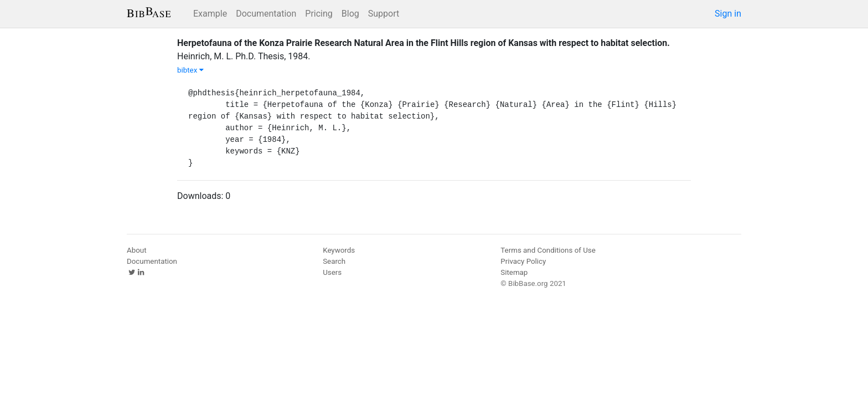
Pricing (319, 14)
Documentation (266, 14)
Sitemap (514, 272)
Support (384, 14)
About (137, 250)
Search (334, 261)
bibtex (190, 70)
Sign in (728, 14)
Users (332, 272)
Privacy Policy (523, 261)
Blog (350, 14)
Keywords (339, 250)
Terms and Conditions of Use (548, 250)
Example (210, 14)
